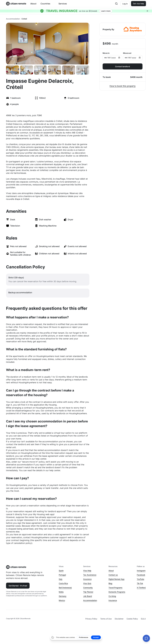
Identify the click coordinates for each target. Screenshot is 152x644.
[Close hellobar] (147, 11)
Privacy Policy (91, 619)
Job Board (88, 596)
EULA (143, 619)
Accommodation (13, 19)
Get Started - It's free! (18, 586)
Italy (61, 579)
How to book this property (123, 86)
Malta (61, 592)
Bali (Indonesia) (65, 588)
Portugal (62, 575)
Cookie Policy (132, 619)
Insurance (87, 579)
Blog (110, 583)
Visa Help (87, 571)
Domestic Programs (117, 592)
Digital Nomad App (117, 579)
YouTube (140, 579)
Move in (112, 56)
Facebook (141, 575)
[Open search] (116, 4)
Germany (63, 596)
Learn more (106, 11)
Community (88, 588)
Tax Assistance (90, 575)
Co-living (112, 596)
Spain (61, 571)
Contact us (113, 575)
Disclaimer (119, 619)
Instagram (141, 571)
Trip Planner (88, 592)
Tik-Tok (140, 583)
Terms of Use (106, 619)
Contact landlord (122, 66)
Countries (45, 4)
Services (63, 4)
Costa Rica (63, 583)
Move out (133, 56)
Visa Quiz (87, 583)
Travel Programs (115, 588)
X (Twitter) (141, 588)
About (33, 4)
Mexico (62, 600)
